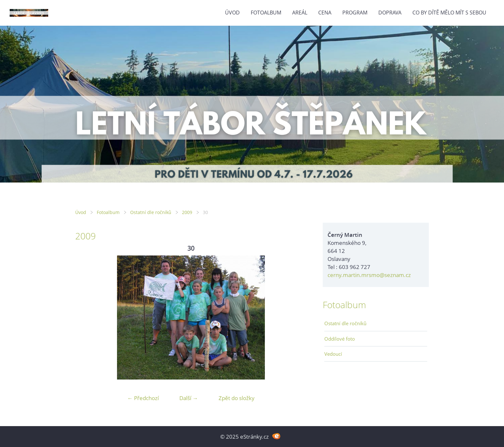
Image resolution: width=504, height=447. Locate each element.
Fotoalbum (266, 13)
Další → (189, 398)
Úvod (232, 13)
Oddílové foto (340, 339)
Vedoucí (333, 354)
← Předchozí (143, 398)
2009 (187, 212)
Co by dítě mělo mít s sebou (449, 13)
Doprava (390, 13)
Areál (300, 13)
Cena (325, 13)
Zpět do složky (237, 398)
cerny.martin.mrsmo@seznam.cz (369, 275)
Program (355, 13)
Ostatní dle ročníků (151, 212)
